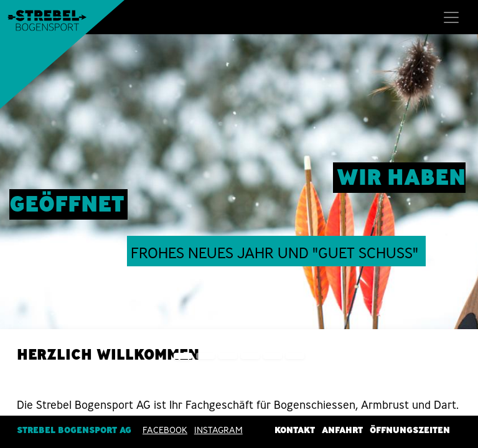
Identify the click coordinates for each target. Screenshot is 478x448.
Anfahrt (342, 430)
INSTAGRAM (218, 430)
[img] (459, 204)
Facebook (165, 430)
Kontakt (295, 430)
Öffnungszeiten (410, 430)
